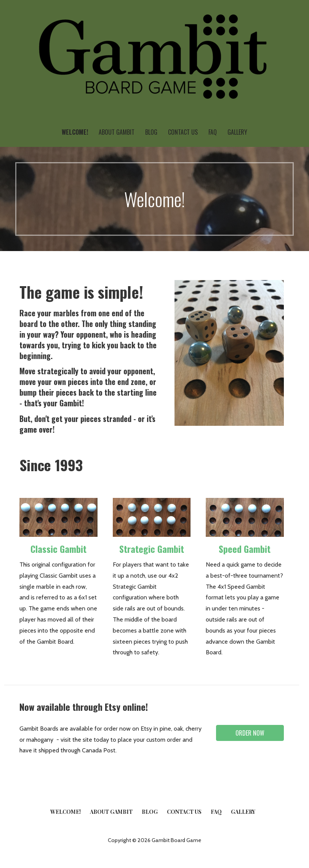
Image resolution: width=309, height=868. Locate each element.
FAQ (213, 132)
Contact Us (183, 132)
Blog (151, 132)
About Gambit (117, 132)
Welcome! (75, 132)
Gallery (237, 132)
